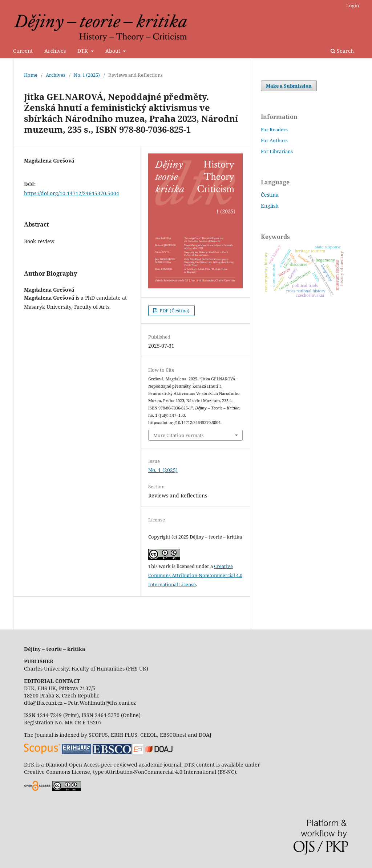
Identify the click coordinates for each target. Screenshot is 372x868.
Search (342, 51)
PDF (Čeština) (174, 311)
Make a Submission (289, 86)
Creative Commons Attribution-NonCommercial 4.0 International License (195, 575)
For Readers (274, 129)
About (114, 51)
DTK (83, 51)
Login (353, 5)
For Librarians (277, 151)
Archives (55, 51)
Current (23, 51)
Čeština (270, 195)
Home (31, 75)
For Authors (274, 140)
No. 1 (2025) (87, 75)
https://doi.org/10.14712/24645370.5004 (72, 193)
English (270, 206)
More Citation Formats (179, 435)
